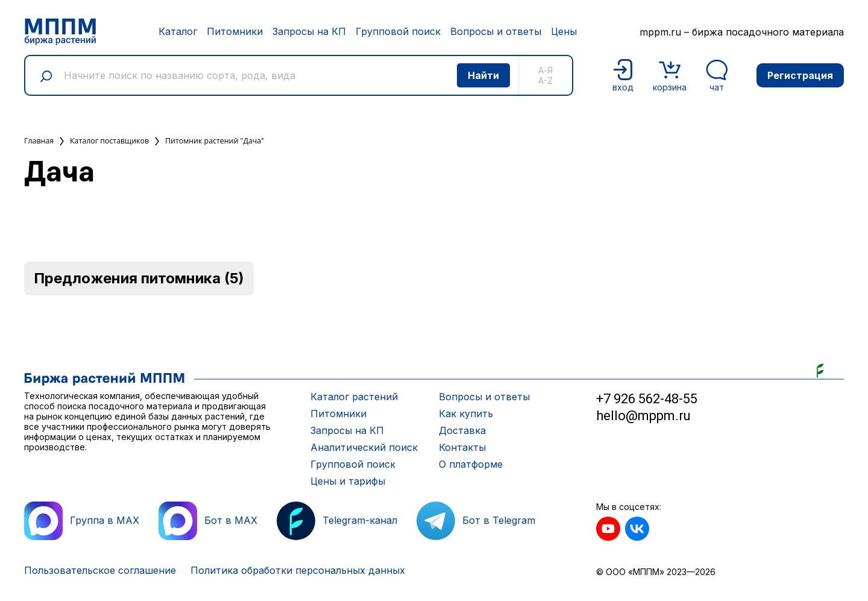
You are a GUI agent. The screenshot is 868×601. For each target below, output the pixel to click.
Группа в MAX (82, 521)
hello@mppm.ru (643, 416)
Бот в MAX (208, 521)
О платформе (471, 464)
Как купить (466, 414)
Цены (564, 31)
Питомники (235, 31)
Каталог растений (354, 397)
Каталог (178, 31)
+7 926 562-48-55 (647, 399)
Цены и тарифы (348, 481)
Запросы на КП (309, 31)
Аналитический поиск (364, 447)
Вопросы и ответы (496, 31)
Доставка (462, 430)
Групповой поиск (398, 31)
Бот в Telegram (476, 521)
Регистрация (800, 75)
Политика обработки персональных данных (298, 570)
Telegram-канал (337, 521)
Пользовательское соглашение (100, 570)
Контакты (462, 447)
